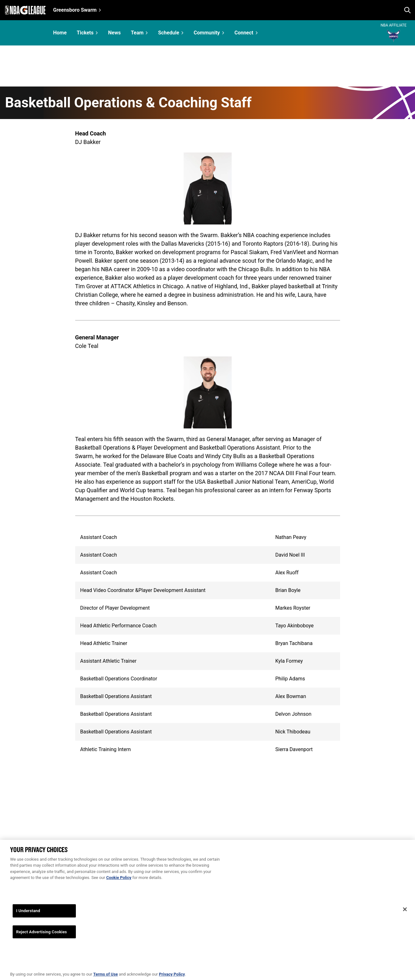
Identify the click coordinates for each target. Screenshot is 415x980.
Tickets (85, 33)
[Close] (405, 919)
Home (60, 33)
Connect (244, 33)
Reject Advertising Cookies (42, 941)
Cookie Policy (119, 887)
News (114, 33)
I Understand (28, 920)
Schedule (169, 33)
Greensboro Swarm (75, 10)
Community (207, 33)
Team (137, 33)
